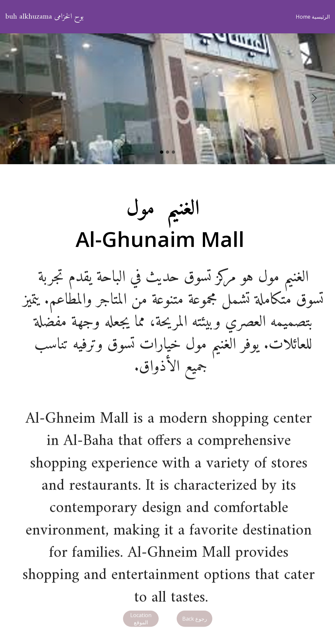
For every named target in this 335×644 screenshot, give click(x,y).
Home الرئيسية (313, 17)
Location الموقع (141, 620)
